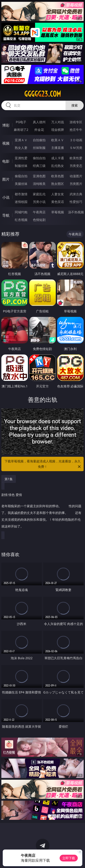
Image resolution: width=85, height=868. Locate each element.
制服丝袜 (21, 166)
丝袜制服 (39, 148)
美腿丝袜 (21, 184)
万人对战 (58, 122)
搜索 (75, 105)
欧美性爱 (76, 158)
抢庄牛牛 (76, 130)
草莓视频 (58, 212)
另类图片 (76, 184)
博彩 (6, 125)
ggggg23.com (43, 94)
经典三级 (39, 166)
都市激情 (21, 194)
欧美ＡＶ (58, 140)
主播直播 (58, 148)
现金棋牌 (58, 130)
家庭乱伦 (39, 194)
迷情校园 (21, 202)
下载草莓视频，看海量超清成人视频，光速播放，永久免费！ (43, 464)
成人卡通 (58, 158)
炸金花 (39, 130)
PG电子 (21, 122)
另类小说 (39, 202)
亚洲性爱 (21, 158)
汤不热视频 (76, 212)
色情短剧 (39, 220)
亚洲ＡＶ (21, 140)
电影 (6, 161)
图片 (6, 179)
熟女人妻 (21, 148)
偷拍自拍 (39, 158)
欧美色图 (58, 176)
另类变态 (76, 166)
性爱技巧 (76, 202)
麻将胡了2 (21, 130)
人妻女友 (58, 194)
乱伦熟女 (58, 166)
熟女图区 (58, 184)
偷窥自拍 (21, 176)
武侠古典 (76, 194)
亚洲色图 (39, 176)
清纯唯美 (39, 184)
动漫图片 (76, 176)
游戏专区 (76, 122)
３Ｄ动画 (76, 140)
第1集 (9, 479)
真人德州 (39, 122)
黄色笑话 (58, 202)
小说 (6, 197)
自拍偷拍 (39, 140)
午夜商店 (39, 212)
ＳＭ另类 (76, 148)
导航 (6, 215)
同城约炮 (21, 212)
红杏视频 (21, 220)
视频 (6, 143)
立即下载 (69, 858)
